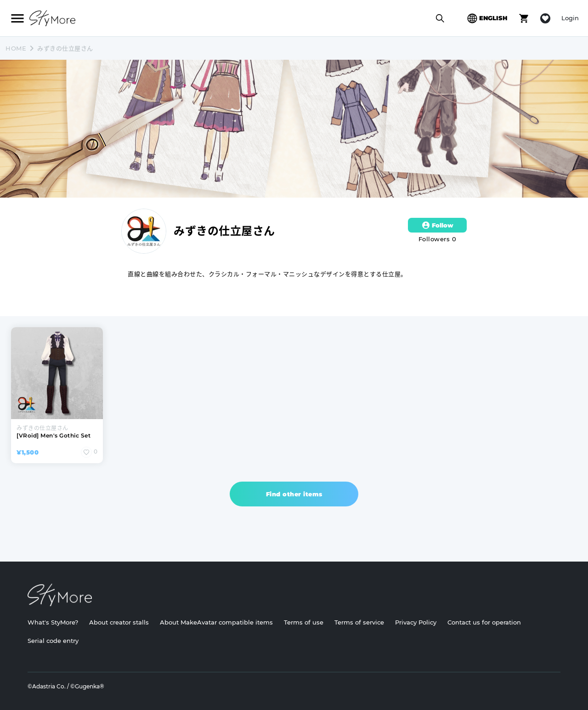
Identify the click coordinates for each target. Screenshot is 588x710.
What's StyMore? (53, 622)
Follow (437, 225)
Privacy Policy (416, 622)
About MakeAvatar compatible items (216, 622)
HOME (16, 48)
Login (570, 18)
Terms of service (359, 622)
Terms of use (304, 622)
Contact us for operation (484, 622)
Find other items (294, 494)
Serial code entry (53, 641)
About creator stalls (119, 622)
